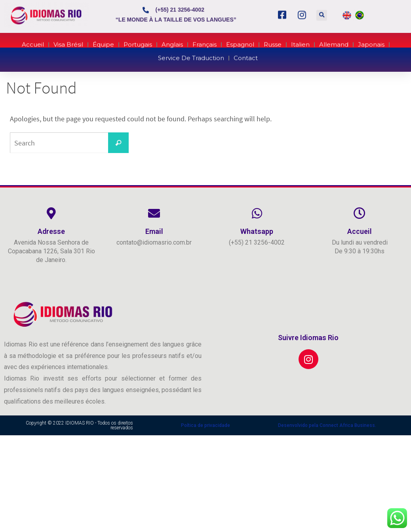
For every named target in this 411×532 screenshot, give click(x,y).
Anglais (172, 42)
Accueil (33, 42)
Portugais (138, 42)
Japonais (371, 42)
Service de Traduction (191, 56)
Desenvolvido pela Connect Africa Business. (327, 425)
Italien (300, 42)
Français (205, 42)
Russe (273, 42)
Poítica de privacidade (205, 425)
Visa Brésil (68, 42)
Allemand (334, 42)
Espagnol (240, 42)
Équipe (103, 42)
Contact (246, 56)
